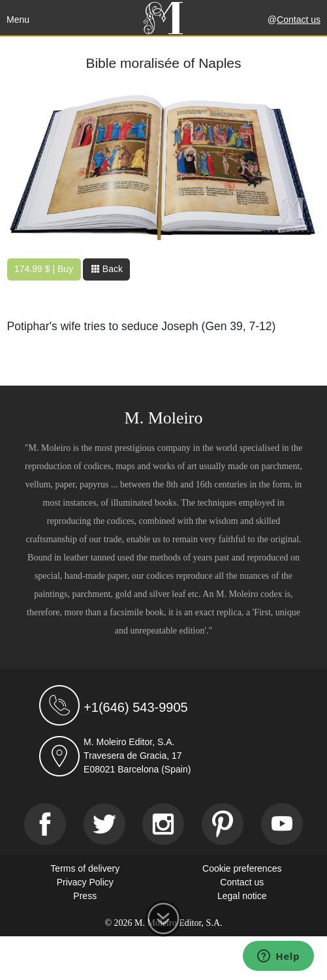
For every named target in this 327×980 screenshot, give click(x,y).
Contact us (299, 20)
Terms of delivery (85, 868)
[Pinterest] (223, 824)
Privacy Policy (85, 882)
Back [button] (107, 269)
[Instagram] (163, 824)
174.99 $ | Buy (44, 269)
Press (85, 896)
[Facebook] (45, 824)
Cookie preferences (242, 868)
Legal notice (242, 896)
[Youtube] (282, 824)
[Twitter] (104, 824)
